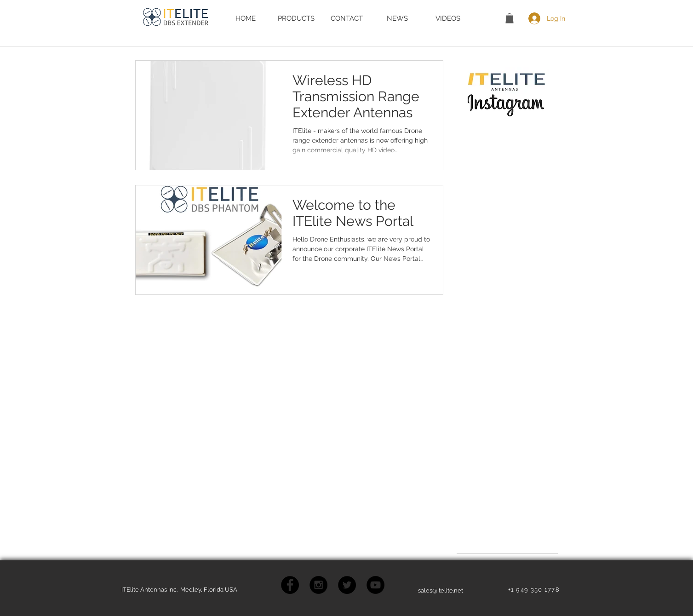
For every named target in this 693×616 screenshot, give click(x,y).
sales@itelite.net (441, 590)
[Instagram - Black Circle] (318, 585)
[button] (510, 18)
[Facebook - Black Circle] (290, 585)
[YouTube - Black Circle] (375, 585)
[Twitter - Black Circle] (347, 585)
